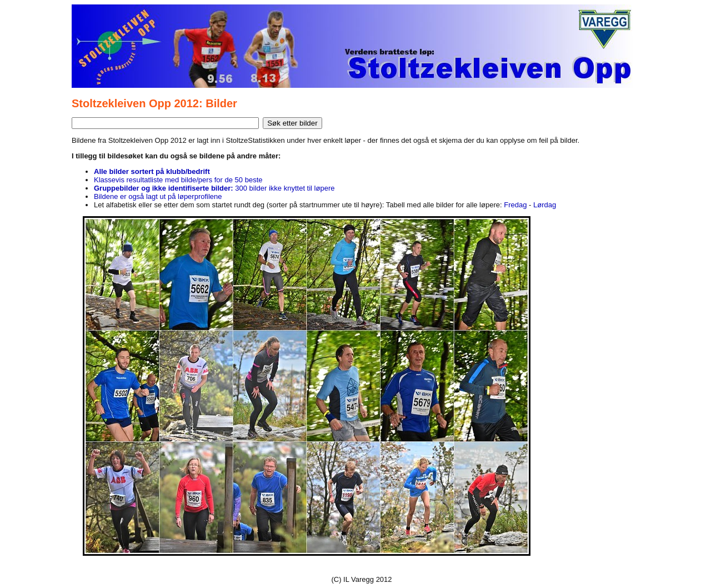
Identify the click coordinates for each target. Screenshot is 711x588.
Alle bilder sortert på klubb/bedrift (152, 171)
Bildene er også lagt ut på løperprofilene (158, 196)
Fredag (515, 205)
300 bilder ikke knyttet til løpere (214, 188)
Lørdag (545, 205)
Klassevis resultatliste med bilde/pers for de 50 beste (178, 180)
